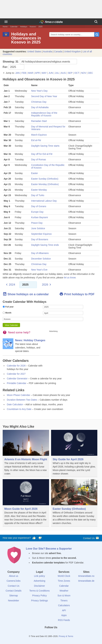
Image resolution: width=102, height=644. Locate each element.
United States (34, 51)
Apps (64, 615)
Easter (35, 173)
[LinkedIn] (51, 633)
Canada (58, 51)
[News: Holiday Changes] (26, 346)
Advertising (39, 581)
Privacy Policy (39, 596)
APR (37, 73)
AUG (63, 73)
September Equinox (41, 234)
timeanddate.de (86, 581)
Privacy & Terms (66, 636)
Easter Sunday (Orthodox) (45, 179)
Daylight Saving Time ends (45, 245)
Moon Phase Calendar (18, 395)
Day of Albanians (40, 253)
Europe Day (37, 212)
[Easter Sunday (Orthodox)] (74, 503)
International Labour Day (44, 201)
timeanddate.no (86, 576)
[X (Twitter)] (45, 633)
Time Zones (64, 581)
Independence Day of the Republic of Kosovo (44, 114)
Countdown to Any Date (19, 409)
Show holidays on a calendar (26, 294)
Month (7, 313)
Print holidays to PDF (77, 294)
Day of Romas (39, 159)
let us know (70, 278)
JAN (17, 73)
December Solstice (41, 259)
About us (13, 576)
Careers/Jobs (13, 581)
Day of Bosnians (40, 239)
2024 (12, 285)
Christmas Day (39, 102)
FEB (24, 73)
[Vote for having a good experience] (34, 538)
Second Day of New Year (44, 96)
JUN (51, 73)
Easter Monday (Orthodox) (45, 184)
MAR (31, 73)
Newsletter (14, 601)
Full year (8, 307)
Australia (48, 51)
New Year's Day (39, 91)
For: (13, 67)
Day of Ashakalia (40, 107)
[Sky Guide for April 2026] (74, 453)
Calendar (14, 27)
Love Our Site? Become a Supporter (49, 549)
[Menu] (6, 22)
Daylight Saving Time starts (45, 146)
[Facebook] (40, 633)
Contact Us (91, 538)
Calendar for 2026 (16, 366)
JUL (57, 73)
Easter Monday (39, 190)
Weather (64, 591)
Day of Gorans (39, 206)
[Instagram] (57, 633)
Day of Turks (38, 195)
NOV (84, 73)
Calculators (64, 605)
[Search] (96, 22)
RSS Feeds (64, 620)
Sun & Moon (64, 596)
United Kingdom (72, 51)
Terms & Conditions (39, 591)
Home (5, 27)
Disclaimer (39, 586)
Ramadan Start (39, 121)
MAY (44, 73)
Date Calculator (15, 404)
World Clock (64, 576)
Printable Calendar (17, 383)
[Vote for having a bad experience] (40, 538)
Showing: (40, 62)
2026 (45, 285)
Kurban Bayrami (40, 217)
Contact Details (14, 591)
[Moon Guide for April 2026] (26, 503)
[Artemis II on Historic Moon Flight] (26, 453)
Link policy (39, 576)
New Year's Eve (39, 270)
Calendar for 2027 (16, 374)
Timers (64, 601)
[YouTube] (62, 633)
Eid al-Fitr (36, 140)
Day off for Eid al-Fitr (42, 154)
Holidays (24, 27)
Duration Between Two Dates (22, 400)
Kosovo (33, 27)
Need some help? (19, 332)
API (64, 610)
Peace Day (37, 223)
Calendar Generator (17, 379)
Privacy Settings (39, 601)
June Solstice (38, 228)
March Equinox (39, 135)
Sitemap (13, 596)
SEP (70, 73)
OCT (77, 73)
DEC (91, 73)
